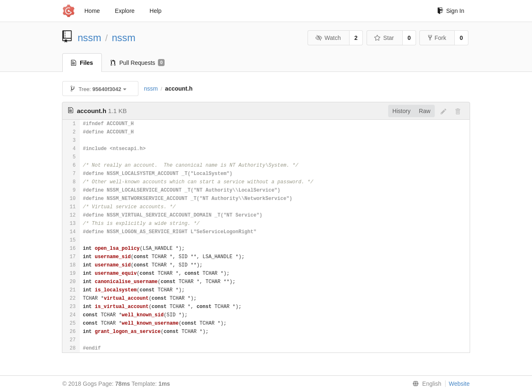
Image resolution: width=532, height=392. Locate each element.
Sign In (451, 11)
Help (156, 11)
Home (92, 11)
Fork (437, 38)
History (401, 111)
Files (82, 63)
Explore (124, 11)
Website (459, 384)
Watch (328, 38)
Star (384, 38)
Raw (425, 111)
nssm (90, 38)
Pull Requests (138, 63)
